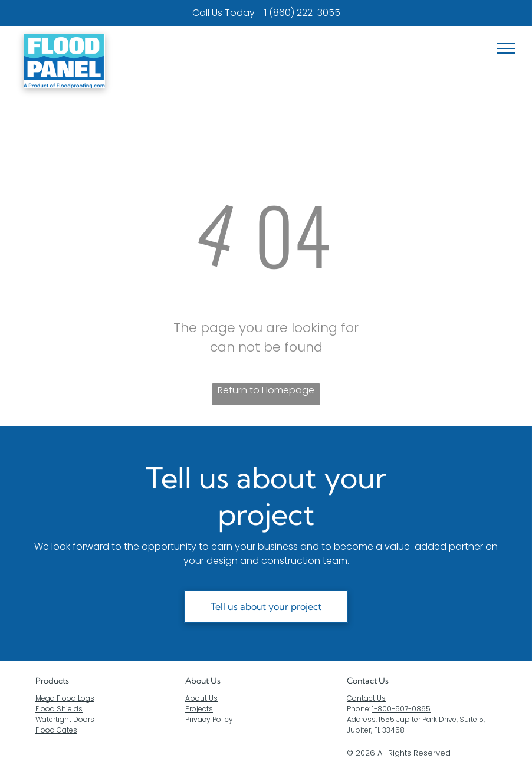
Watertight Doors (65, 719)
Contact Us (366, 698)
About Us (203, 681)
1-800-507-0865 (401, 709)
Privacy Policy (209, 719)
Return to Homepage (266, 390)
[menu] (506, 48)
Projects (199, 709)
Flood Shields (59, 709)
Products (52, 681)
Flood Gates (56, 730)
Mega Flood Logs (65, 698)
